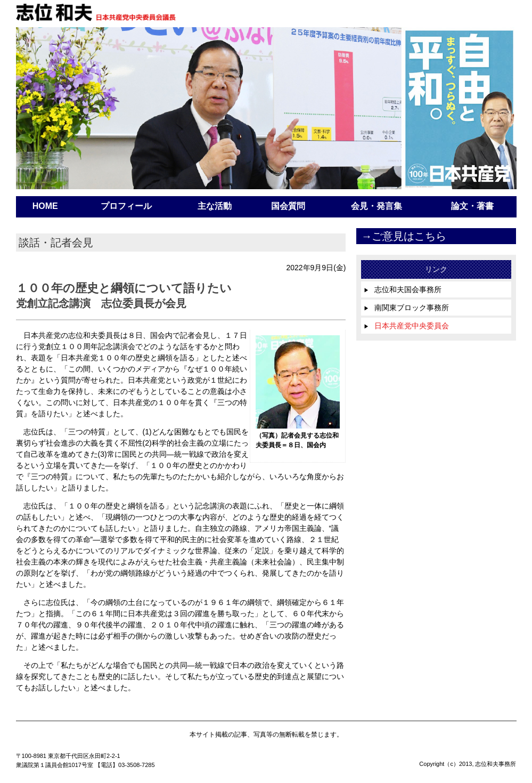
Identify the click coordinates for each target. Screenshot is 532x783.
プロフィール (126, 206)
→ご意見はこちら (404, 236)
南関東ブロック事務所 (406, 308)
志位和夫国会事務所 (403, 289)
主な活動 (215, 206)
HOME (45, 206)
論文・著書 (472, 206)
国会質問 (288, 206)
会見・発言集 (377, 206)
